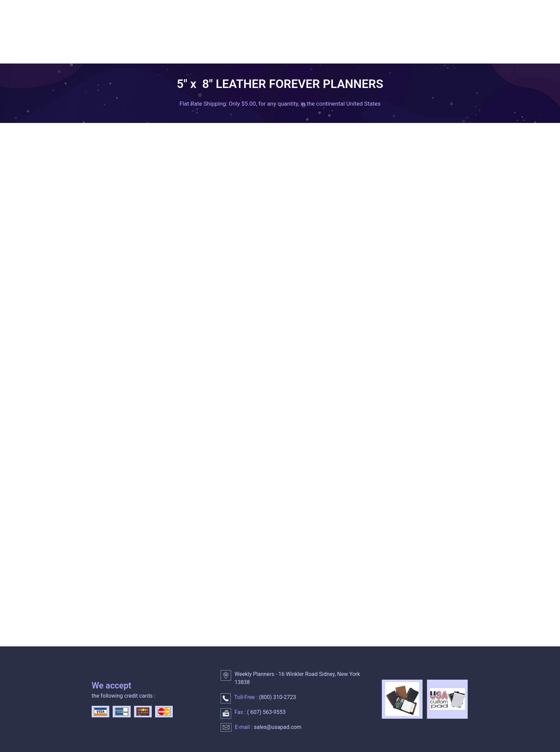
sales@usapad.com (278, 727)
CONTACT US (113, 61)
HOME (104, 45)
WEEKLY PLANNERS (162, 45)
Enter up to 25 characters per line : (344, 460)
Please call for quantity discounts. (222, 543)
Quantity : (379, 274)
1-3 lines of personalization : (337, 437)
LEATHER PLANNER (386, 45)
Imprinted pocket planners (113, 253)
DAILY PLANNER (233, 45)
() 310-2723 (277, 697)
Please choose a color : (330, 278)
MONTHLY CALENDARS (307, 45)
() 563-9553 (266, 712)
